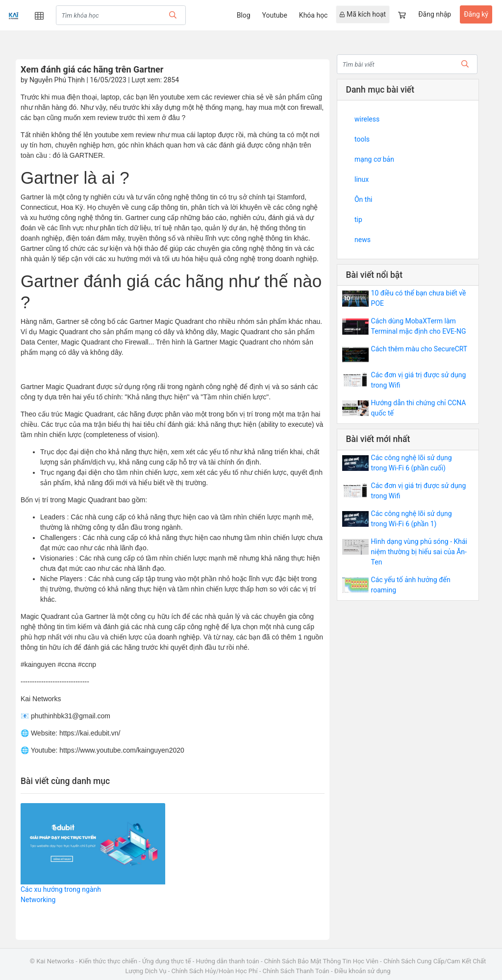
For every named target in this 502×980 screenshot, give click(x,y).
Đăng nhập (435, 14)
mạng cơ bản (374, 159)
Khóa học (314, 15)
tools (362, 139)
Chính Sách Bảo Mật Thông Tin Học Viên (321, 961)
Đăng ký (476, 14)
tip (358, 220)
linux (362, 179)
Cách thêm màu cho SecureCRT (419, 349)
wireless (367, 119)
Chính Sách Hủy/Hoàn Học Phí (215, 971)
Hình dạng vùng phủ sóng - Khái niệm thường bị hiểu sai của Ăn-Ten (419, 552)
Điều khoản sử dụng (363, 971)
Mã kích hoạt (363, 14)
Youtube (275, 15)
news (363, 240)
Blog (244, 15)
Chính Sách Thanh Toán (296, 971)
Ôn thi (364, 199)
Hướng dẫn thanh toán (228, 961)
